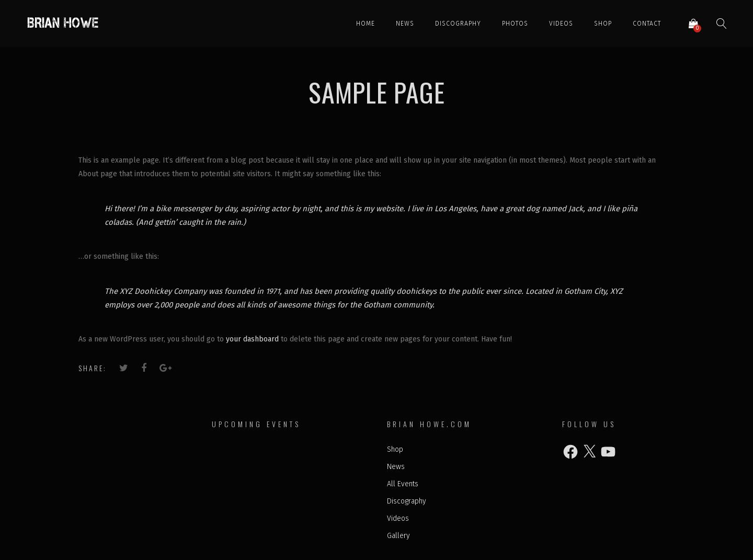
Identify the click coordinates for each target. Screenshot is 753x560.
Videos (561, 24)
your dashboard (252, 339)
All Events (403, 484)
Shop (603, 24)
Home (366, 24)
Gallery (398, 536)
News (405, 24)
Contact (647, 24)
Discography (458, 24)
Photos (515, 24)
